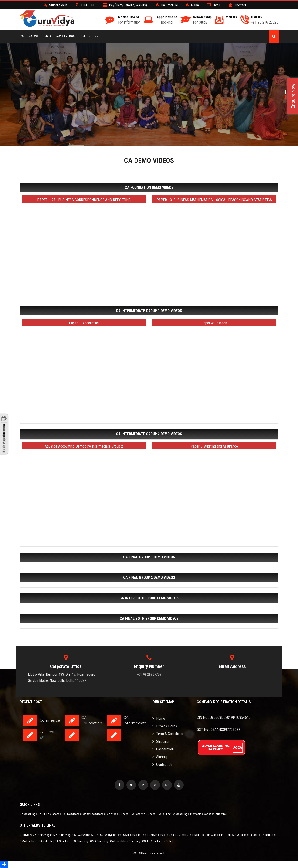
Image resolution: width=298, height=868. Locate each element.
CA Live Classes (71, 814)
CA (22, 36)
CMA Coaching (99, 841)
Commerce (50, 720)
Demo (47, 36)
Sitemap (160, 757)
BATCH (33, 36)
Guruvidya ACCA (88, 835)
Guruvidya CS (68, 835)
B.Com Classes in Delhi (216, 835)
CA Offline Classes (49, 814)
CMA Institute (28, 841)
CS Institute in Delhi (189, 835)
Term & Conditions (168, 734)
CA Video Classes (118, 814)
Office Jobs (89, 36)
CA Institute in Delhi (135, 835)
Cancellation (163, 749)
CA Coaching (28, 814)
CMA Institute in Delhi (162, 835)
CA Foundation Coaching (173, 814)
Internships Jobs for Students (208, 814)
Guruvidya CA (28, 835)
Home (159, 718)
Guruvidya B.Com (111, 835)
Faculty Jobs (66, 36)
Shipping (161, 741)
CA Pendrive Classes (143, 814)
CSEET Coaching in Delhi (157, 841)
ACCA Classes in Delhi (246, 835)
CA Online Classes (94, 814)
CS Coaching (81, 841)
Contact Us (162, 765)
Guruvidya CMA (48, 835)
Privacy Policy (165, 726)
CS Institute (46, 841)
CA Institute (268, 835)
